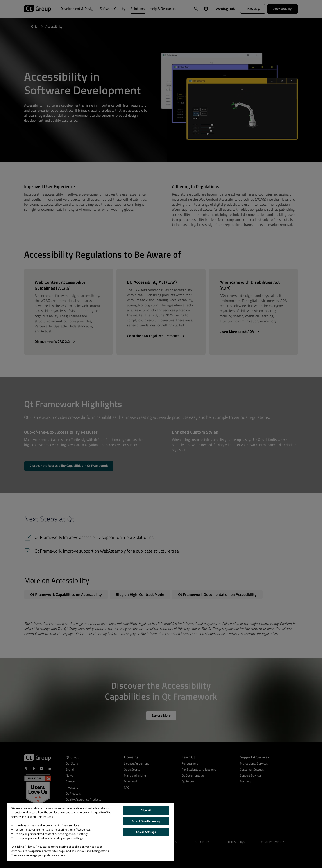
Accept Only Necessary (146, 821)
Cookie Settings (146, 832)
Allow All (146, 810)
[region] (90, 832)
